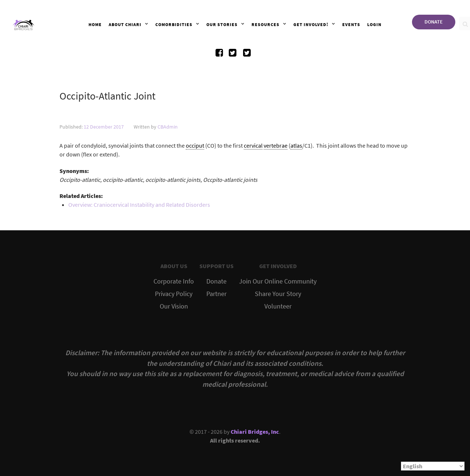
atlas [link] (296, 145)
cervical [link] (253, 145)
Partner (216, 294)
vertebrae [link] (276, 145)
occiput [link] (195, 145)
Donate (216, 281)
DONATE (434, 22)
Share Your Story (278, 294)
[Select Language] (433, 466)
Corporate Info (174, 281)
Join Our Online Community (278, 281)
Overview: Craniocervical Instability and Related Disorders (139, 205)
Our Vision (174, 306)
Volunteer (278, 306)
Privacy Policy (174, 294)
